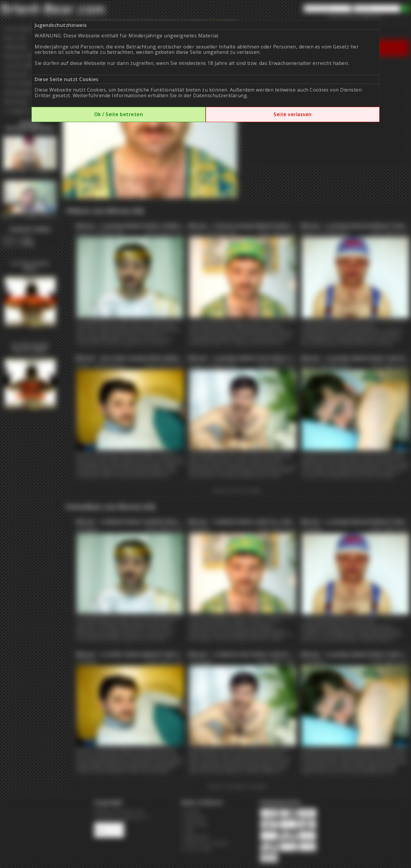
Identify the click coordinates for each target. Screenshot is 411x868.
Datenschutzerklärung (220, 95)
